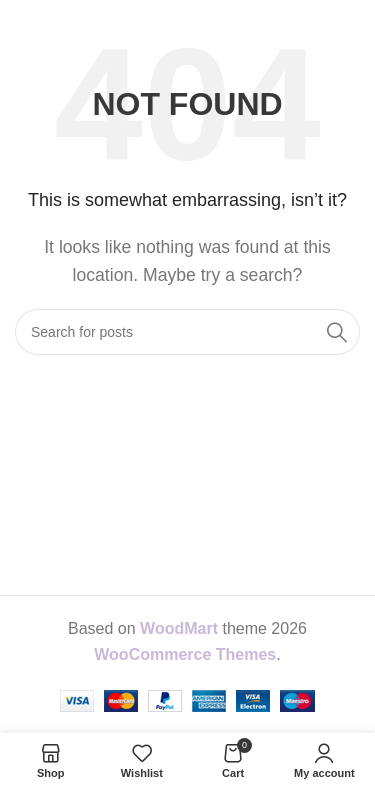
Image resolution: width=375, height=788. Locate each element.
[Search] (187, 332)
